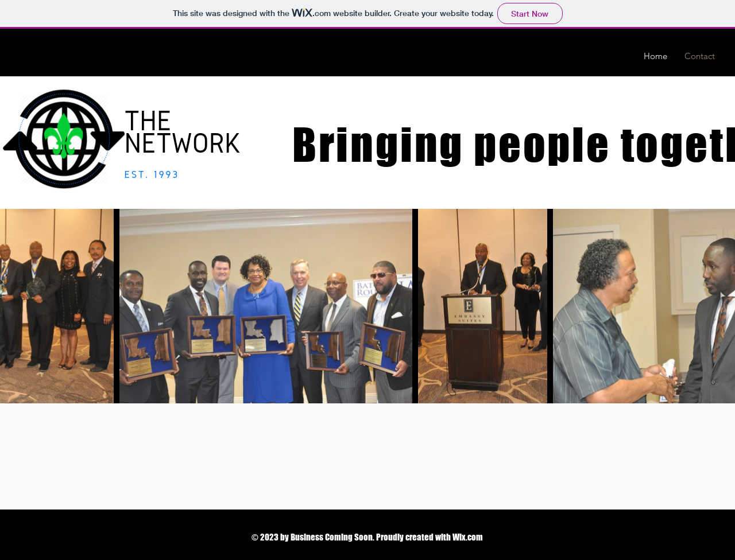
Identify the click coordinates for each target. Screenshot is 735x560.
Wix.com (468, 537)
